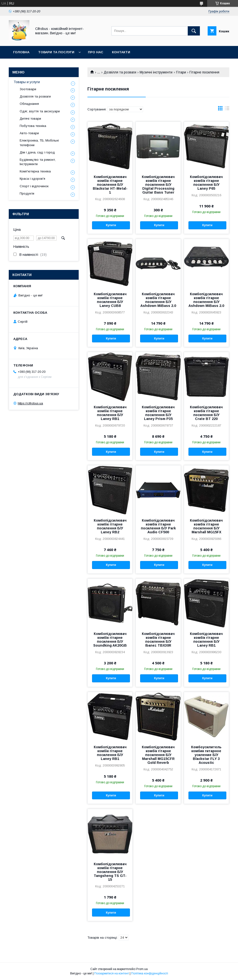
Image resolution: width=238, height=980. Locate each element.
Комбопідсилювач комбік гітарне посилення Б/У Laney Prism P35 (158, 413)
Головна (21, 52)
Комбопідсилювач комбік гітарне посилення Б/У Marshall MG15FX (206, 526)
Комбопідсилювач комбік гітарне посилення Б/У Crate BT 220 (206, 413)
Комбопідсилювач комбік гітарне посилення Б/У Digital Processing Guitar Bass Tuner (158, 185)
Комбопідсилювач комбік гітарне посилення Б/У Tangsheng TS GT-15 (110, 872)
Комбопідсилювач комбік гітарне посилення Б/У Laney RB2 (110, 526)
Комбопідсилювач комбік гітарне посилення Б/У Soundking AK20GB (110, 640)
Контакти (121, 52)
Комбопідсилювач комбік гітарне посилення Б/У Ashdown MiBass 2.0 (158, 300)
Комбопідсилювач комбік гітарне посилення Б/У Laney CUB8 (110, 300)
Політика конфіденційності (150, 973)
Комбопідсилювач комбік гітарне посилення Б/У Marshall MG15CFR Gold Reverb (158, 755)
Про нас (96, 52)
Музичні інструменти (156, 72)
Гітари (181, 72)
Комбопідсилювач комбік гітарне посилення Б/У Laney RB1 (110, 413)
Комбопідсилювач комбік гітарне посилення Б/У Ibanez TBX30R (158, 640)
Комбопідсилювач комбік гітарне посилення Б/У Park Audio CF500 (158, 526)
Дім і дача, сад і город (37, 152)
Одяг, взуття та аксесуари (40, 111)
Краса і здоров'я (32, 179)
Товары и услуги (27, 82)
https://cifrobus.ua (30, 403)
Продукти (27, 193)
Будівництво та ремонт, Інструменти (38, 162)
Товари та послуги (56, 52)
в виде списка (227, 109)
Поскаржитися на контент (112, 973)
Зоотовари (28, 89)
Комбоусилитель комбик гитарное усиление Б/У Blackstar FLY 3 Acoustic (206, 755)
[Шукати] (194, 31)
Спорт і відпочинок (34, 186)
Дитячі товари (30, 119)
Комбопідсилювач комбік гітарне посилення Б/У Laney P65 (206, 183)
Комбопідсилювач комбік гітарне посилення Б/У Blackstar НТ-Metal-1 (110, 185)
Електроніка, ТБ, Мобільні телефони (39, 143)
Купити (111, 225)
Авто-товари (29, 133)
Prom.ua (142, 969)
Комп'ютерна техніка (35, 171)
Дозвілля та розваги (120, 72)
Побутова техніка (33, 126)
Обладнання (29, 104)
